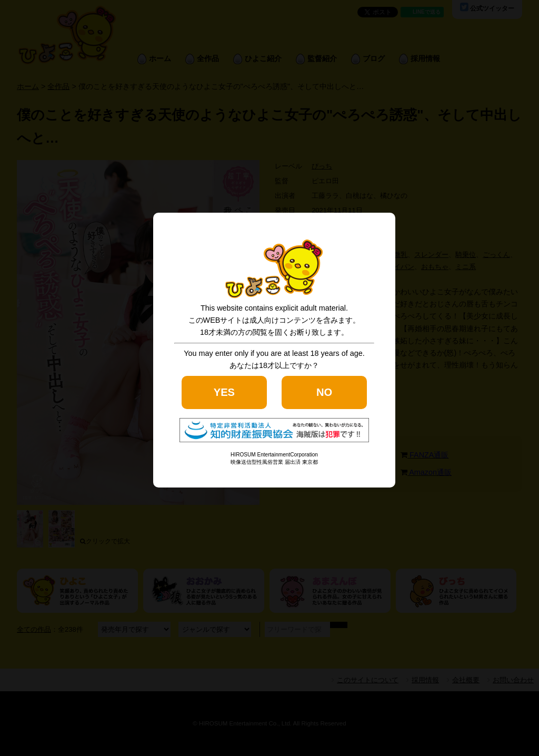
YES (224, 392)
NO (324, 392)
